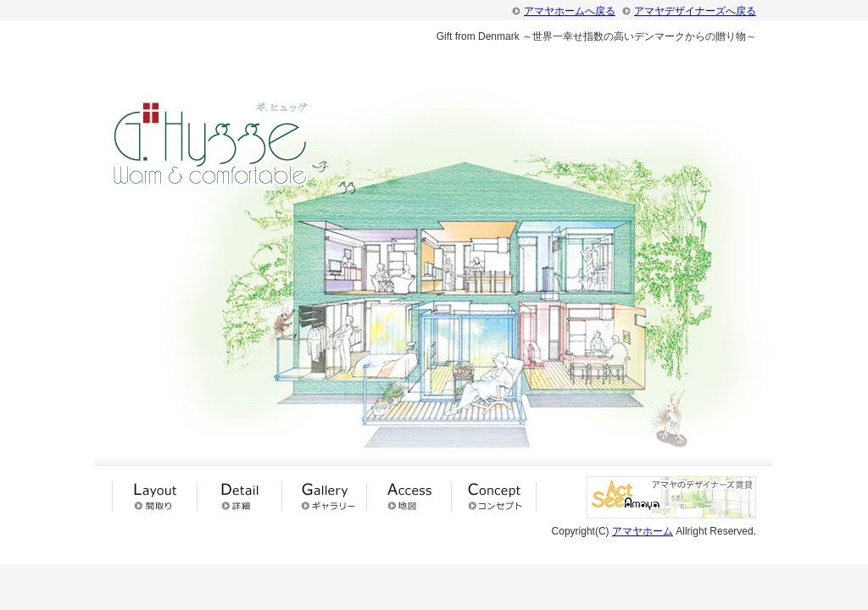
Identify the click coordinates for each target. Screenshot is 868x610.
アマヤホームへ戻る (570, 11)
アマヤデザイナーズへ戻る (695, 11)
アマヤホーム (643, 531)
